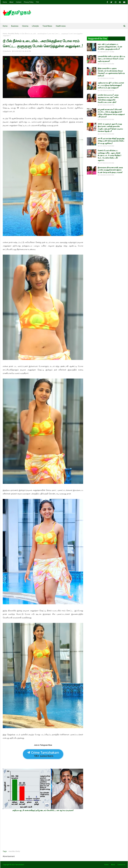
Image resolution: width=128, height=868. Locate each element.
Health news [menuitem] (61, 26)
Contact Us (121, 865)
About (11, 2)
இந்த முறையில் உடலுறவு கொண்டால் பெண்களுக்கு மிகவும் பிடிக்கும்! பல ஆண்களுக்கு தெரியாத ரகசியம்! (111, 72)
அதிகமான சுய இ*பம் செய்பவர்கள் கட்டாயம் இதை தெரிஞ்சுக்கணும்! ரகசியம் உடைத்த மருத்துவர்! (111, 85)
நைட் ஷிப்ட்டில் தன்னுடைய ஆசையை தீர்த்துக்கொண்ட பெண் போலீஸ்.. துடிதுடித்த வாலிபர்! (110, 47)
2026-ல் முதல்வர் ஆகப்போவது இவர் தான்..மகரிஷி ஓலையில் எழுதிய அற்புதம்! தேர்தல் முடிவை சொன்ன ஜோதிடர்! (110, 128)
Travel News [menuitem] (47, 26)
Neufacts (8, 51)
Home (5, 2)
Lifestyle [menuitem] (35, 26)
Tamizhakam (20, 865)
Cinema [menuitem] (25, 26)
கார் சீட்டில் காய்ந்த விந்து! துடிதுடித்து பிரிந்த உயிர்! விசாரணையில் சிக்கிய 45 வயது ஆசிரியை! (111, 141)
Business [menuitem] (15, 26)
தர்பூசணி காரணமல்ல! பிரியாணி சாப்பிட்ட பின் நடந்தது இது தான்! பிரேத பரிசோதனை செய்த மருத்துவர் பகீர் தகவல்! (111, 113)
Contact (19, 2)
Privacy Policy (29, 2)
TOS (37, 2)
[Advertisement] (43, 831)
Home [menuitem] (5, 26)
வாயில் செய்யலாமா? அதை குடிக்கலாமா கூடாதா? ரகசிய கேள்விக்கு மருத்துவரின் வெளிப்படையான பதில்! (108, 99)
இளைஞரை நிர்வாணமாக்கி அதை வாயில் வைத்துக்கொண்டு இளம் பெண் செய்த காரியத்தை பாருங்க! (110, 170)
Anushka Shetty (14, 34)
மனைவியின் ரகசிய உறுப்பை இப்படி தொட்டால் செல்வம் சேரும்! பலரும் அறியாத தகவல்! (111, 59)
